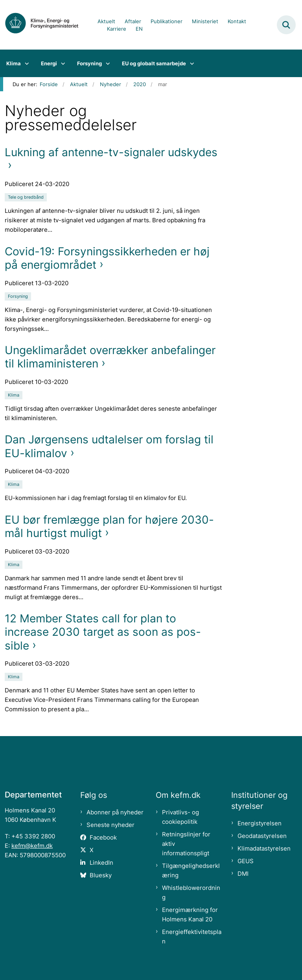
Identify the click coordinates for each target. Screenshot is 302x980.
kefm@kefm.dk (32, 846)
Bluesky (101, 875)
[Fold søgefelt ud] (286, 25)
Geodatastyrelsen (262, 836)
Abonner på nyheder (115, 812)
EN (139, 29)
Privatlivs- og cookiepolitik (180, 817)
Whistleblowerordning (191, 892)
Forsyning (89, 63)
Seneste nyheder (110, 825)
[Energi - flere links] (61, 63)
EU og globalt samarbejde (154, 63)
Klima (14, 63)
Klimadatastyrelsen (264, 848)
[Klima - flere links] (25, 63)
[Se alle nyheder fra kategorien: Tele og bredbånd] (27, 197)
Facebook (103, 837)
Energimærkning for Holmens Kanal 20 (190, 914)
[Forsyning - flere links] (106, 63)
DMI (243, 874)
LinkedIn (101, 863)
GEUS (246, 861)
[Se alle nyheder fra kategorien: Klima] (14, 394)
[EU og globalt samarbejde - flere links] (190, 63)
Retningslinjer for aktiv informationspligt (186, 844)
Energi (49, 63)
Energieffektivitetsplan (192, 937)
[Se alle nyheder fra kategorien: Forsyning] (19, 296)
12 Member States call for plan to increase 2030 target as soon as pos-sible (103, 632)
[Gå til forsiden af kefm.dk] (46, 25)
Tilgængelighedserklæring (191, 870)
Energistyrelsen (260, 823)
